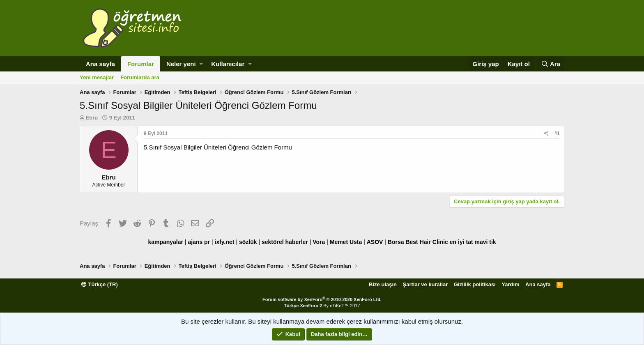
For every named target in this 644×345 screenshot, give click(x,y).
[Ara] (551, 64)
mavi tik (485, 242)
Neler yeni (181, 64)
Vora (319, 242)
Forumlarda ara (140, 77)
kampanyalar (166, 242)
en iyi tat (461, 242)
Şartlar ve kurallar (425, 284)
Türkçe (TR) (100, 284)
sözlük (248, 242)
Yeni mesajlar (97, 77)
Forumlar (141, 64)
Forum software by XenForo (322, 299)
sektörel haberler (285, 242)
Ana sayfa (100, 64)
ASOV (375, 242)
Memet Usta (346, 242)
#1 (557, 133)
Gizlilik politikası (475, 284)
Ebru (92, 118)
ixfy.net (225, 242)
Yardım (510, 284)
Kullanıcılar (228, 64)
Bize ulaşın (383, 284)
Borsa (396, 242)
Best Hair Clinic (427, 242)
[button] (201, 64)
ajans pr (199, 242)
